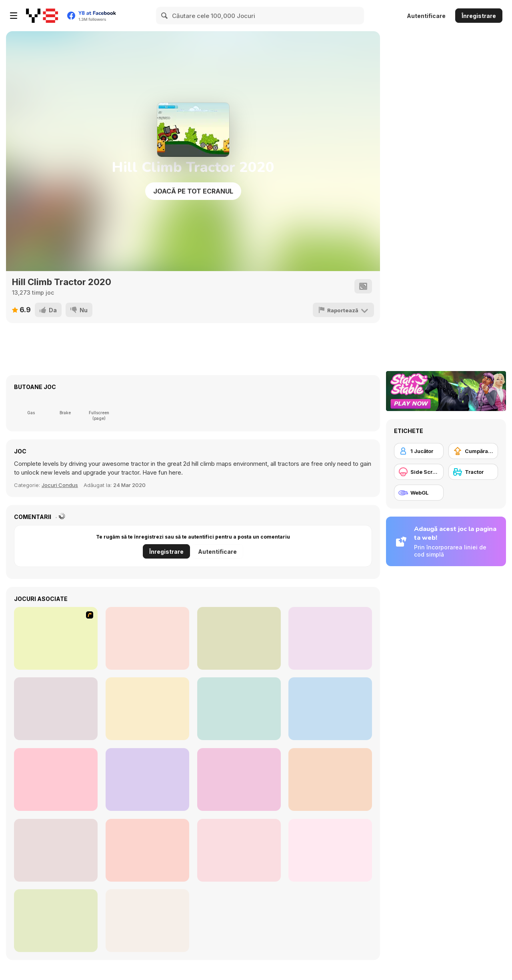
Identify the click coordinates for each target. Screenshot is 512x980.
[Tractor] (473, 472)
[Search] (165, 16)
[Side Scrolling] (419, 472)
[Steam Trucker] (147, 709)
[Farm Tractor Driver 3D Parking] (239, 638)
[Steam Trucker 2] (56, 779)
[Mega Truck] (147, 779)
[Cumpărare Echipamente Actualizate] (473, 451)
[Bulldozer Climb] (330, 850)
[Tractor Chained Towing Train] (330, 709)
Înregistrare (479, 16)
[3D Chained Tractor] (56, 921)
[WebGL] (419, 493)
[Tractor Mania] (56, 638)
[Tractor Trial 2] (147, 638)
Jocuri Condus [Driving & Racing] (60, 485)
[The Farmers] (147, 921)
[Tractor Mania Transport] (330, 779)
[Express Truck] (239, 779)
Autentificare (426, 16)
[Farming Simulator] (239, 709)
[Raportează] (344, 310)
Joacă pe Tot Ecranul (193, 191)
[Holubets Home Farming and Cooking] (147, 850)
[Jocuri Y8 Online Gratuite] (42, 16)
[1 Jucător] (419, 451)
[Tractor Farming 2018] (56, 850)
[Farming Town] (239, 850)
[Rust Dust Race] (330, 638)
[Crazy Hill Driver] (56, 709)
